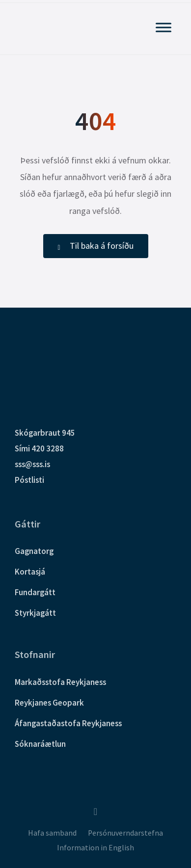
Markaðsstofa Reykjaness (60, 682)
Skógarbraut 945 (45, 433)
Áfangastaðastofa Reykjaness (68, 723)
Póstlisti (29, 480)
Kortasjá (30, 572)
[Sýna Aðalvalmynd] (164, 27)
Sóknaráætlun (40, 744)
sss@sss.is (32, 464)
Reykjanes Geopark (49, 703)
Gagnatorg (34, 551)
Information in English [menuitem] (95, 848)
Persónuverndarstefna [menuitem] (125, 833)
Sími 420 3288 (39, 448)
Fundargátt (35, 592)
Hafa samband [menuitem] (52, 833)
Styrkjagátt (35, 613)
